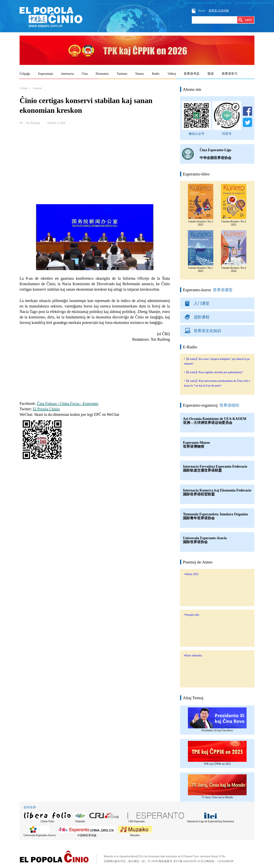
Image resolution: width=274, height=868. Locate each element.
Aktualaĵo (37, 88)
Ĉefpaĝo (24, 88)
